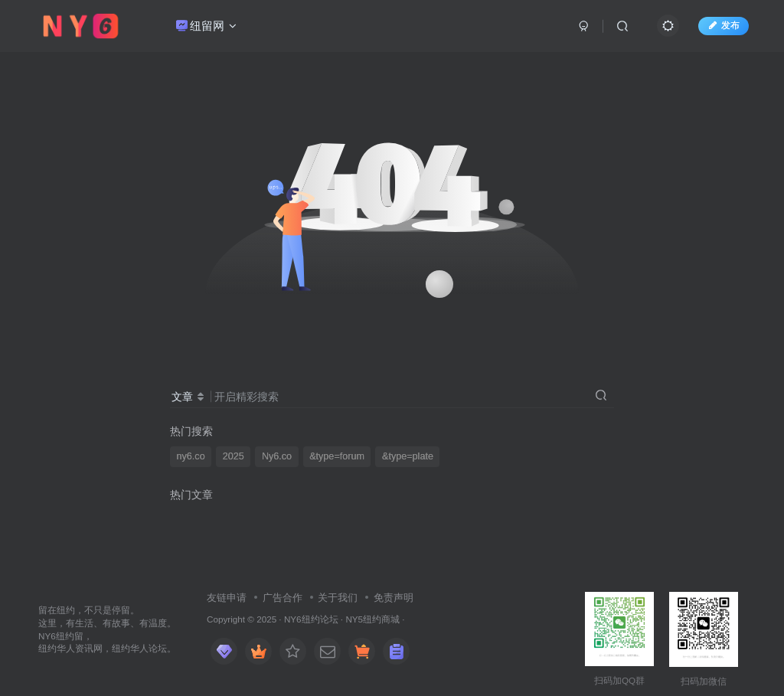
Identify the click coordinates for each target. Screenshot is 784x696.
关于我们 (338, 598)
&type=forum (337, 456)
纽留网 (206, 26)
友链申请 (227, 598)
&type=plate (408, 456)
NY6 (293, 619)
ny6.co (191, 456)
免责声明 (394, 598)
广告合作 (283, 598)
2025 (234, 456)
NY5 (354, 619)
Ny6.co (277, 456)
